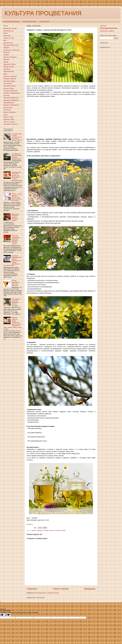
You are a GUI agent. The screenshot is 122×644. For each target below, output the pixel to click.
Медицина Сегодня (9, 64)
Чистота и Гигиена (9, 122)
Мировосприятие (9, 71)
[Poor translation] (7, 615)
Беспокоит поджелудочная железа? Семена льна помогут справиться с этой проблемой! (12, 261)
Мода (5, 74)
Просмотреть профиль (107, 31)
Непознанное (8, 83)
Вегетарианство (8, 31)
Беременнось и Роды (10, 28)
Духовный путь (8, 43)
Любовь (6, 62)
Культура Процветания (11, 21)
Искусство (7, 52)
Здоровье (40, 530)
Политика (6, 95)
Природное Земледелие (11, 100)
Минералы (7, 69)
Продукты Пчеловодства (11, 105)
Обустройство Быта (10, 86)
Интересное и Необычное (12, 50)
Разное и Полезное (9, 112)
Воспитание (7, 36)
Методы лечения (49, 530)
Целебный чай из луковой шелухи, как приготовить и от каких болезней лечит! (17, 176)
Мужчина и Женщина (10, 76)
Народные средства (10, 79)
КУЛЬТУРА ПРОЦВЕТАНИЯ (43, 13)
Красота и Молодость (10, 57)
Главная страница (61, 589)
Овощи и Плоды (9, 88)
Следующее (32, 589)
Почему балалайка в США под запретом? (16, 283)
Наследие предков (9, 81)
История (6, 55)
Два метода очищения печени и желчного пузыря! (15, 217)
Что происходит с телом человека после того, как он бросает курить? (17, 137)
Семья (6, 115)
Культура (6, 59)
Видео (34, 530)
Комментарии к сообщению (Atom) (48, 593)
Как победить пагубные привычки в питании (16, 302)
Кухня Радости (45, 21)
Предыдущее (90, 589)
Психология (7, 110)
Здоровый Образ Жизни (11, 45)
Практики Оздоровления (11, 98)
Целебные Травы (60, 530)
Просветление (8, 107)
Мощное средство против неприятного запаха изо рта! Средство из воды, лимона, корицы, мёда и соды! (12, 323)
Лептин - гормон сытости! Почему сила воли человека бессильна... (17, 197)
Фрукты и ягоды (8, 117)
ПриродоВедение (9, 103)
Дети (5, 40)
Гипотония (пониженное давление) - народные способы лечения (16, 240)
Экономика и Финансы (10, 124)
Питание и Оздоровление (11, 93)
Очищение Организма (10, 91)
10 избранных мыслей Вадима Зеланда (17, 155)
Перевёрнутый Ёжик (29, 21)
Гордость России (9, 38)
